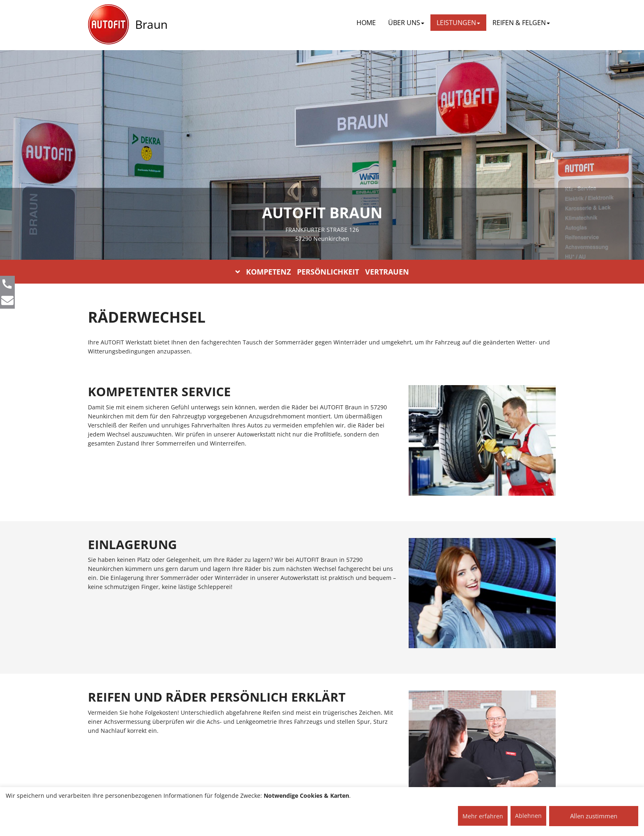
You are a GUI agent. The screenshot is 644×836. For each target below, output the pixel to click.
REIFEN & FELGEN (521, 23)
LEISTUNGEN (458, 23)
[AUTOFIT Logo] (108, 25)
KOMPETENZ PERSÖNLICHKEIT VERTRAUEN (322, 272)
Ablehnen (528, 816)
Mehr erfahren (483, 816)
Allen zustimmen (594, 816)
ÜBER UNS (406, 23)
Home (366, 23)
